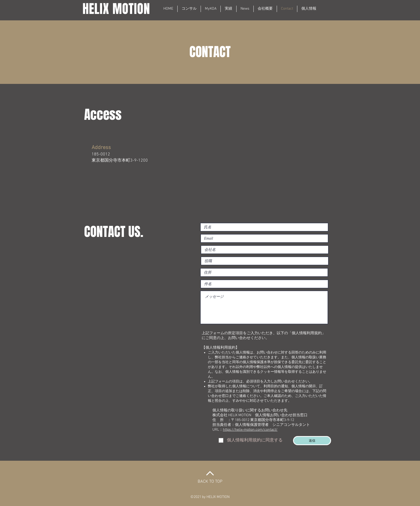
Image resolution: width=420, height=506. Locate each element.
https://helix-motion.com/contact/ (250, 430)
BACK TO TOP (210, 482)
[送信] (312, 441)
